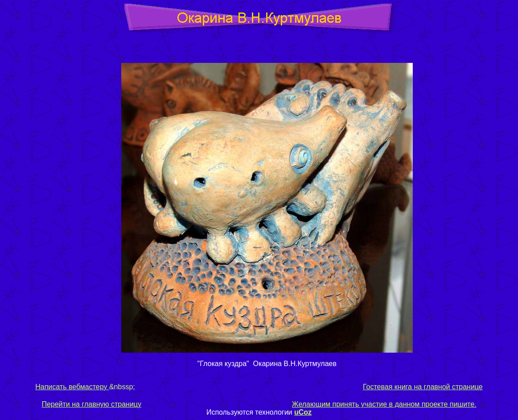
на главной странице (447, 387)
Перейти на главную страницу (91, 404)
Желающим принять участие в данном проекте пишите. (384, 404)
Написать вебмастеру (72, 387)
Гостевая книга (387, 387)
